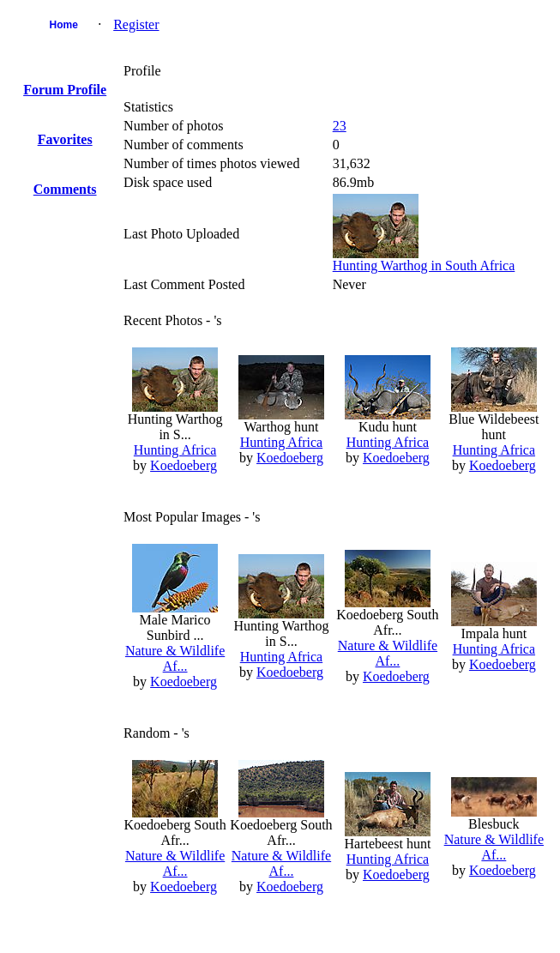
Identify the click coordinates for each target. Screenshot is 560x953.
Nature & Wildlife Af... (175, 658)
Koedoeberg (184, 465)
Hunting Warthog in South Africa (424, 265)
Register (136, 24)
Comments (65, 189)
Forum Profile (65, 90)
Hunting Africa (175, 450)
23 (340, 126)
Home (64, 25)
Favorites (65, 139)
